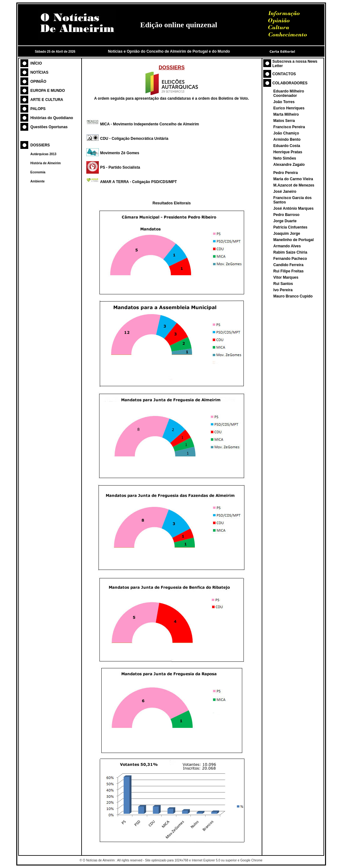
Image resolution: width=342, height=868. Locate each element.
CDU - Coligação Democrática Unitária (134, 139)
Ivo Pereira (283, 290)
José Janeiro (285, 192)
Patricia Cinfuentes (290, 227)
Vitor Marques (286, 277)
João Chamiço (286, 133)
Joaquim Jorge (287, 234)
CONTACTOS (284, 74)
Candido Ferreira (288, 265)
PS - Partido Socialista (120, 167)
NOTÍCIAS (39, 72)
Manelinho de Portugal (294, 240)
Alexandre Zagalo (289, 165)
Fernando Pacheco (290, 259)
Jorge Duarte (285, 221)
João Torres (284, 102)
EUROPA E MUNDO (48, 91)
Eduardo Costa (287, 146)
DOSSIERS (40, 145)
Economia (38, 172)
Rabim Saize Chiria (290, 252)
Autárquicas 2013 (43, 154)
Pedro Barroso (286, 215)
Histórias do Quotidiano (52, 118)
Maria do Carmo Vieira (293, 179)
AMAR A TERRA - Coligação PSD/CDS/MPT (139, 182)
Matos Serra (284, 121)
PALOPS (38, 109)
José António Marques (293, 208)
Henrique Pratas (288, 152)
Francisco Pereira (289, 127)
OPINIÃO (38, 82)
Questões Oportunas (49, 127)
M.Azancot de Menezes (294, 185)
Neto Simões (285, 158)
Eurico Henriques (289, 108)
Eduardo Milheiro (289, 91)
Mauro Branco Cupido (293, 296)
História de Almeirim (46, 163)
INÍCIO (36, 63)
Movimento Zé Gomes (120, 153)
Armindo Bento (287, 139)
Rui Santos (283, 284)
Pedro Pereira (286, 173)
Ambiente (38, 181)
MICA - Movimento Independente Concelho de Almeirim (150, 124)
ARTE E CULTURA (47, 100)
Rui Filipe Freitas (289, 271)
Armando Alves (287, 246)
